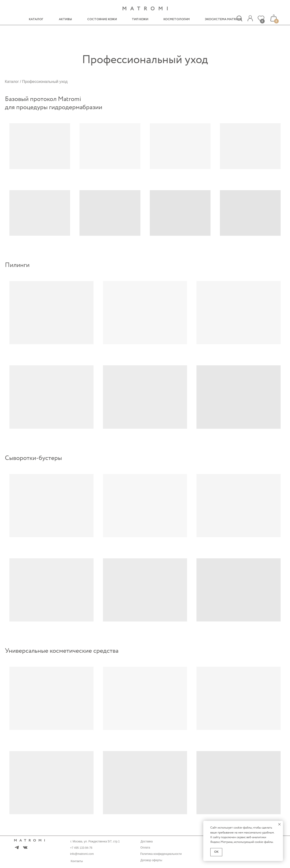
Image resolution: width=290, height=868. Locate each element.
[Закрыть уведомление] (279, 824)
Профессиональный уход (45, 81)
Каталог (12, 81)
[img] (250, 18)
